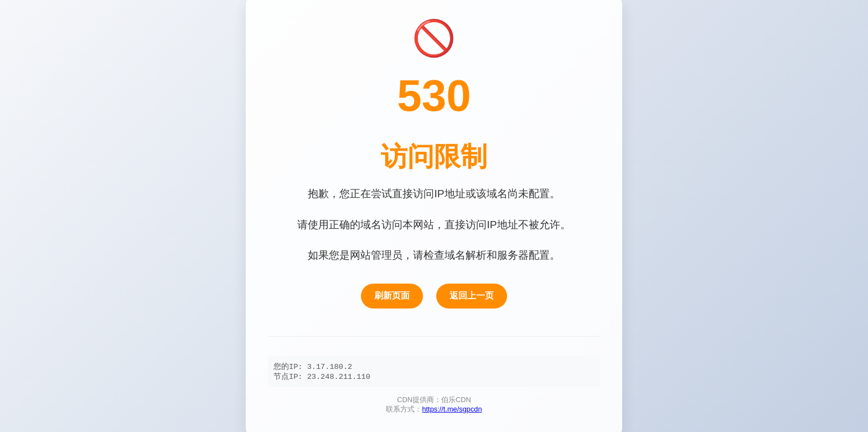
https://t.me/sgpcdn (452, 411)
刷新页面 (392, 295)
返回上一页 (472, 295)
